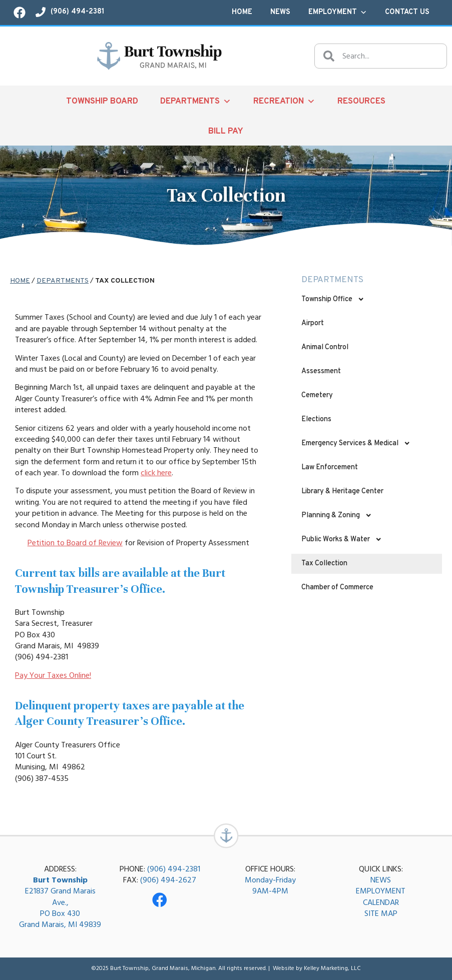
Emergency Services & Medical (356, 443)
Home (242, 12)
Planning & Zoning (337, 515)
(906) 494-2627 (168, 880)
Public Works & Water (342, 539)
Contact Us (407, 12)
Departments (196, 101)
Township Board (102, 101)
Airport (313, 323)
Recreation (284, 101)
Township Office (333, 299)
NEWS (381, 880)
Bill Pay (226, 131)
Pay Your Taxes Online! (53, 675)
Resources (361, 101)
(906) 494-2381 (174, 869)
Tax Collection (324, 564)
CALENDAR (381, 902)
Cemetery (317, 395)
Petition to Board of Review (75, 543)
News (280, 12)
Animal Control (325, 347)
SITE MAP (381, 914)
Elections (316, 419)
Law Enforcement (330, 467)
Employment (338, 13)
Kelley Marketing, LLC (332, 969)
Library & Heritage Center (342, 492)
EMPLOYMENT (381, 891)
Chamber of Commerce (337, 588)
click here (156, 473)
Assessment (321, 371)
